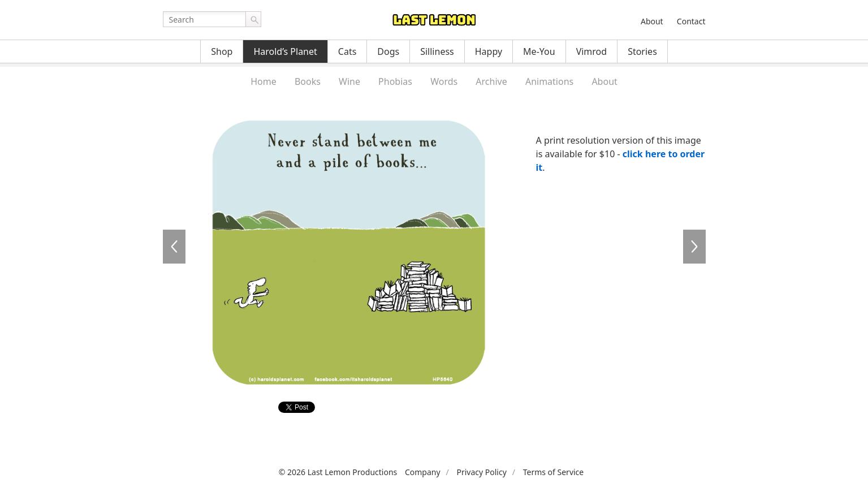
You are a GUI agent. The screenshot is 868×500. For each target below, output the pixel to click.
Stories (642, 51)
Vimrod (592, 51)
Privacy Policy (481, 472)
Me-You (539, 51)
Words (444, 81)
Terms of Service (554, 472)
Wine (349, 81)
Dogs (388, 51)
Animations (549, 81)
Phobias (395, 81)
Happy (489, 51)
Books (308, 81)
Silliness (437, 51)
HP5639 (174, 247)
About (652, 21)
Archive (491, 81)
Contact (691, 21)
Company (423, 472)
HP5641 (694, 247)
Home (264, 81)
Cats (347, 51)
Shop (222, 51)
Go (253, 19)
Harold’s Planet (285, 51)
